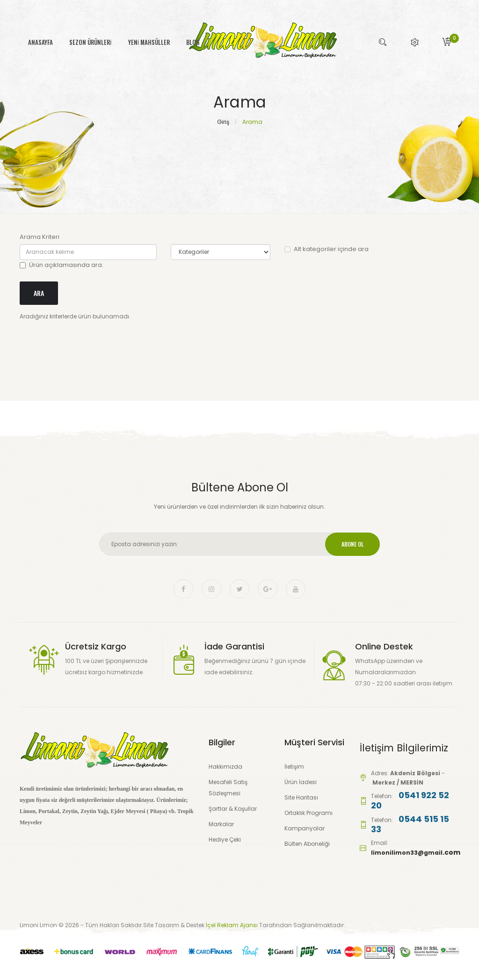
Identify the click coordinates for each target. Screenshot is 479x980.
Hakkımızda (225, 767)
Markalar (221, 824)
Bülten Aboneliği (307, 844)
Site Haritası (301, 797)
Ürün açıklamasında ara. (62, 265)
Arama (252, 122)
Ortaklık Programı (308, 813)
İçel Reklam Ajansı (232, 925)
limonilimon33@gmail (407, 853)
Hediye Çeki (225, 839)
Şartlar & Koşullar (233, 809)
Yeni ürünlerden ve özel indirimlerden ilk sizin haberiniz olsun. (239, 507)
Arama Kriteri (40, 237)
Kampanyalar (305, 828)
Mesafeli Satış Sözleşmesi (228, 788)
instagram (211, 589)
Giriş (223, 122)
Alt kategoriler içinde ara (327, 249)
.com (451, 852)
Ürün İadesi (301, 782)
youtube (296, 589)
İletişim (294, 767)
